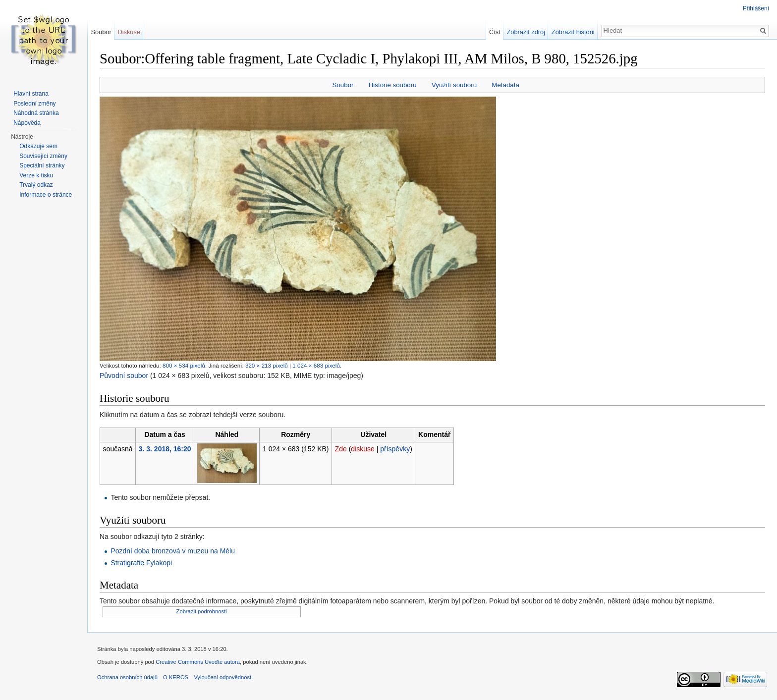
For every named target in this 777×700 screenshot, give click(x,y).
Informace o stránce (46, 195)
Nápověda (27, 123)
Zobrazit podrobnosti (202, 611)
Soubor (343, 85)
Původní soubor (124, 376)
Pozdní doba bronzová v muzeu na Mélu (173, 551)
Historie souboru (393, 85)
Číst (495, 32)
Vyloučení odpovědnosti (223, 677)
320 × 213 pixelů (267, 365)
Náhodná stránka (36, 113)
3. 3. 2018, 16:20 (165, 449)
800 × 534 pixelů (184, 365)
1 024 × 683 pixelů (316, 365)
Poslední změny (34, 104)
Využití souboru (454, 85)
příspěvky (395, 449)
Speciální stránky (42, 165)
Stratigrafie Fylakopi (141, 563)
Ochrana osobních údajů (127, 677)
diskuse (362, 449)
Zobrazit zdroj (526, 32)
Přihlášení (756, 8)
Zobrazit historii (573, 32)
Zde (341, 449)
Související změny (43, 156)
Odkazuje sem (38, 146)
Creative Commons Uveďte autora (198, 662)
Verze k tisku (36, 175)
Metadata (505, 85)
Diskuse (129, 32)
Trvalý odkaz (36, 185)
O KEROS (176, 677)
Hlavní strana (31, 94)
